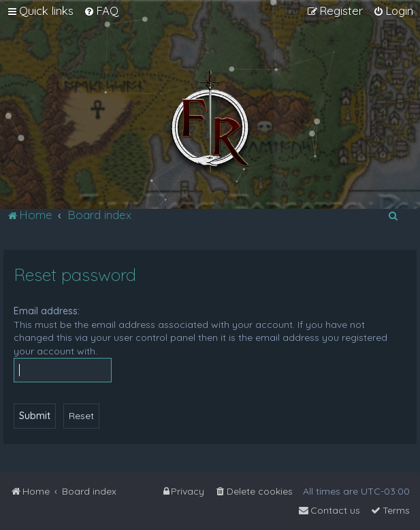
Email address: (47, 311)
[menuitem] (101, 11)
